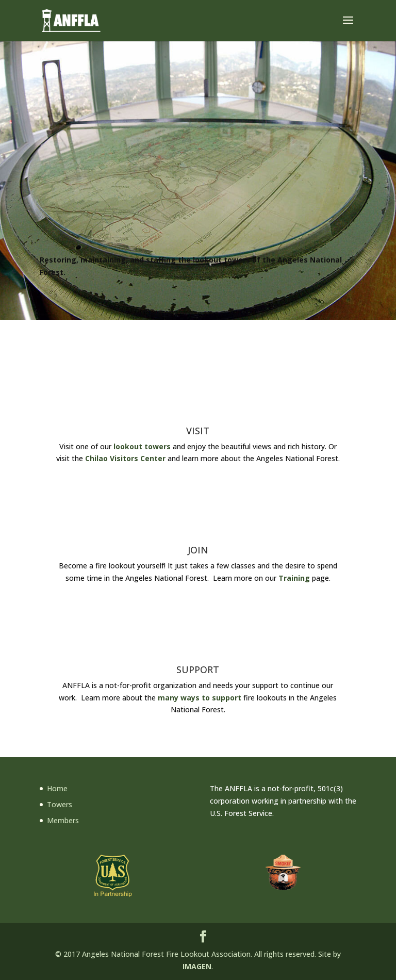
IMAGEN (197, 966)
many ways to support (200, 698)
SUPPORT (198, 669)
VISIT (198, 431)
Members (63, 820)
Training (294, 578)
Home (57, 788)
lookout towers (142, 446)
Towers (60, 804)
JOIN (198, 550)
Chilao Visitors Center (125, 458)
